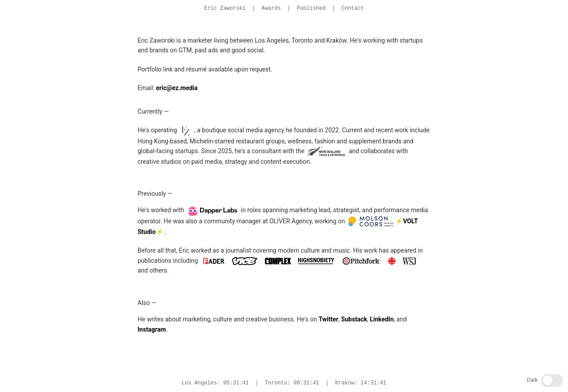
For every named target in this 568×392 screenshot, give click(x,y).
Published (311, 8)
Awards (271, 8)
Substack (354, 319)
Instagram (152, 329)
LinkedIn (382, 319)
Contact (353, 8)
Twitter (328, 319)
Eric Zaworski (225, 8)
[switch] (552, 380)
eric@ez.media (177, 88)
